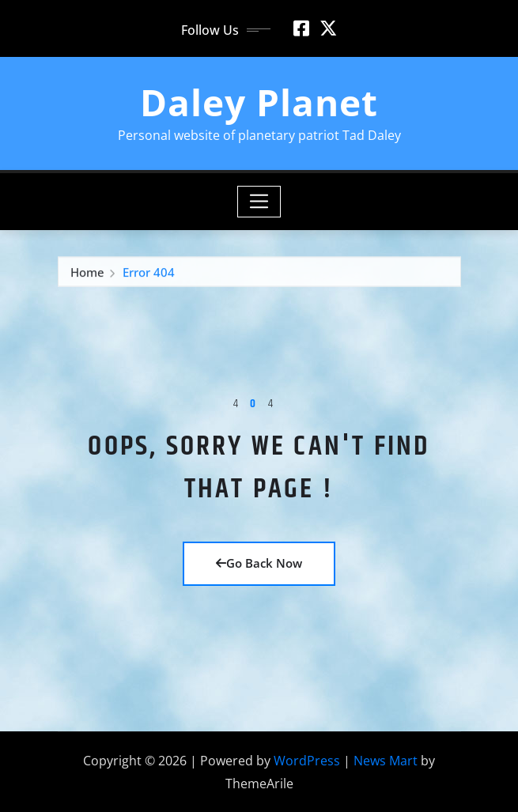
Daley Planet (259, 102)
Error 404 (149, 273)
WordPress (307, 761)
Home (87, 273)
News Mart (386, 761)
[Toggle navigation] (259, 202)
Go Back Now (259, 563)
